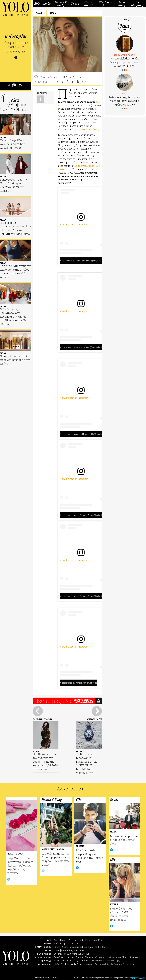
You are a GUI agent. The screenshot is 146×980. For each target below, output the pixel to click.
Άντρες (57, 940)
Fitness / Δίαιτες (61, 947)
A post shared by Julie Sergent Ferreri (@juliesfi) (81, 515)
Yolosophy (100, 964)
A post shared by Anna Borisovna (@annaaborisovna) (84, 347)
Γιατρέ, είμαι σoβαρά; (78, 947)
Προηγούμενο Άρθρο (42, 719)
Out (55, 954)
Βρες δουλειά (77, 957)
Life (37, 4)
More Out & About (80, 954)
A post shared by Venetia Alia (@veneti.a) (78, 683)
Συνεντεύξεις (67, 950)
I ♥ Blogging (137, 4)
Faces (75, 4)
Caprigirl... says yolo (86, 964)
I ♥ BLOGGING (45, 964)
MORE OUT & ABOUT (125, 55)
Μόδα (53, 13)
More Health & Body (97, 947)
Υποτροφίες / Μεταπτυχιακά (111, 957)
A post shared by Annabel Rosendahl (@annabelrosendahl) (86, 434)
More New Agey (113, 961)
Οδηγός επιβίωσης (62, 957)
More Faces (79, 950)
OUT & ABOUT (44, 954)
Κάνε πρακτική (91, 957)
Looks (46, 4)
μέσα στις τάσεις (90, 129)
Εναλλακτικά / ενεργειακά (72, 961)
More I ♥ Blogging (114, 964)
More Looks (75, 944)
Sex (70, 940)
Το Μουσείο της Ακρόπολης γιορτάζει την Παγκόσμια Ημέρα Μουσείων (125, 101)
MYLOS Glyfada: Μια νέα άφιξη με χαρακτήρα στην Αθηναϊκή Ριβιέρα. (125, 62)
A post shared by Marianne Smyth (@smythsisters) (82, 261)
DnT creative (111, 978)
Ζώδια (57, 961)
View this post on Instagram (74, 225)
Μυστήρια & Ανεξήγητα (94, 961)
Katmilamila (71, 964)
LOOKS (48, 944)
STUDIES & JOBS (43, 957)
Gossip (57, 950)
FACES (48, 951)
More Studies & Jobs (133, 957)
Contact (54, 977)
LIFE (49, 940)
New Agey (122, 4)
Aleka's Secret (129, 964)
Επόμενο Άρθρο (94, 719)
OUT (125, 93)
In (59, 954)
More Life (103, 940)
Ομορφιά (64, 944)
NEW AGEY (46, 961)
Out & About (88, 4)
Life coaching (79, 940)
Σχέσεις (64, 940)
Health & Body (61, 4)
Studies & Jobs (106, 4)
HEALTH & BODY (43, 947)
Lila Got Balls (59, 964)
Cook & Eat (66, 954)
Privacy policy (42, 977)
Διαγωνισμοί (92, 940)
